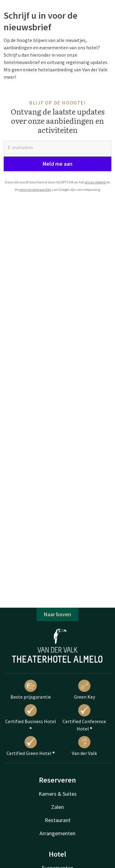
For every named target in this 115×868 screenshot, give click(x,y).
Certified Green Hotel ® (31, 746)
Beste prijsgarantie (31, 690)
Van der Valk (84, 746)
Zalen (57, 807)
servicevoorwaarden (35, 189)
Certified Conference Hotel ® (84, 718)
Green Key (84, 690)
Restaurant (58, 820)
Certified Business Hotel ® (31, 718)
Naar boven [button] (57, 614)
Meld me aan (57, 164)
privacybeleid (95, 182)
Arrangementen (57, 833)
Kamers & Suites (58, 794)
